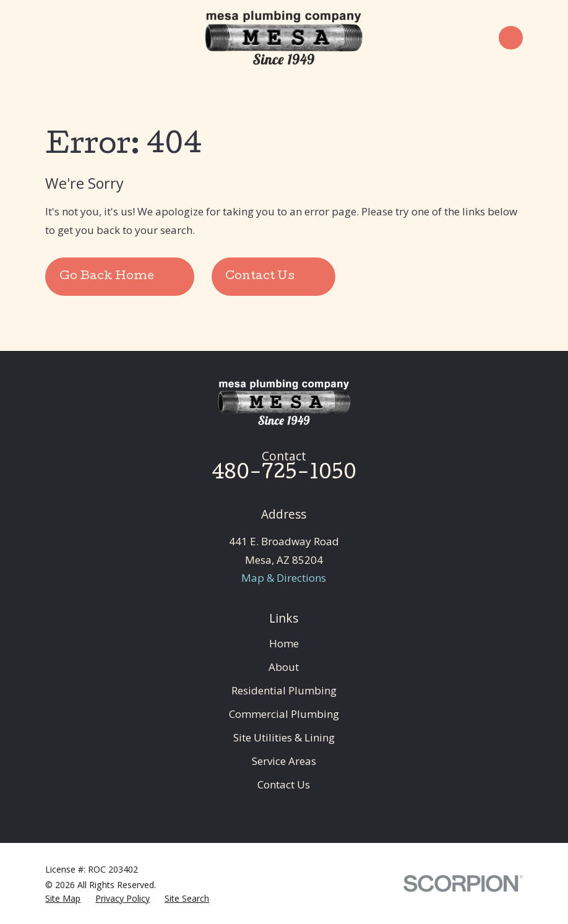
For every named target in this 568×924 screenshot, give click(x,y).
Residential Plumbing (284, 690)
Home (284, 643)
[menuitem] (63, 899)
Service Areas (284, 761)
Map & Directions (284, 578)
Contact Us (284, 784)
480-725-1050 (284, 474)
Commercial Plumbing (284, 714)
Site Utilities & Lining (284, 737)
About (284, 667)
